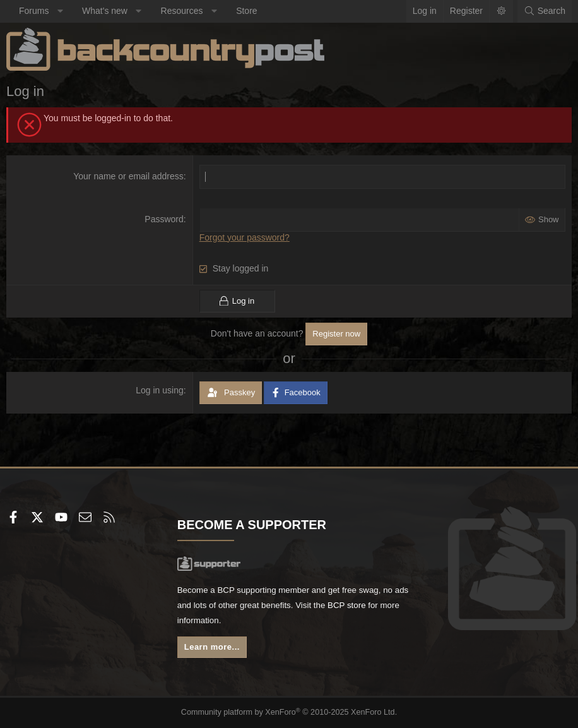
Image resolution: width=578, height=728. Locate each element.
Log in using (160, 390)
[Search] (545, 11)
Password (164, 219)
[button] (60, 11)
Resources (182, 11)
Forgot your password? (245, 237)
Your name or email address (128, 176)
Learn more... (214, 647)
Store (246, 11)
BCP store (374, 604)
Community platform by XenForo (289, 713)
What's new (105, 11)
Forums (34, 11)
